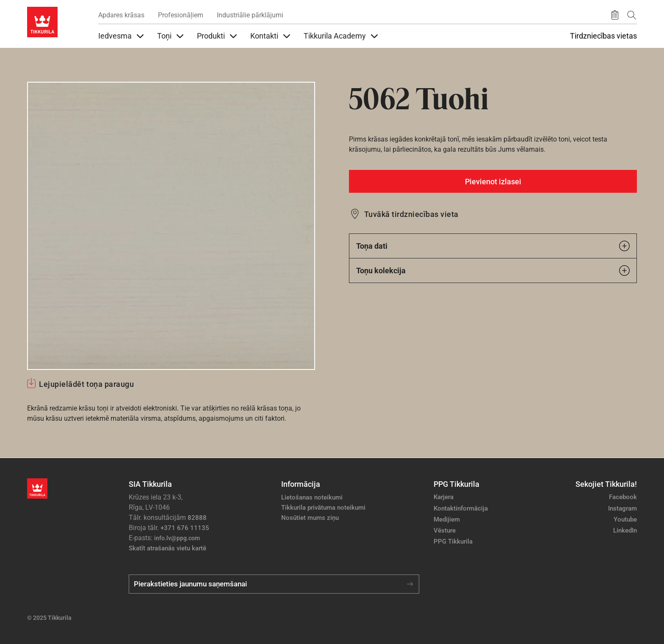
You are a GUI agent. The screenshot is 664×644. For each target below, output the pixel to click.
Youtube (625, 519)
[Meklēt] (632, 15)
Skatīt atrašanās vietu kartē (167, 548)
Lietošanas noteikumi (312, 497)
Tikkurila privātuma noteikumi (323, 508)
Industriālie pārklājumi (250, 15)
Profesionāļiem (181, 15)
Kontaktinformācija (461, 508)
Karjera (444, 497)
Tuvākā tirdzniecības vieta (411, 214)
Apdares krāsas (121, 15)
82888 (197, 518)
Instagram (622, 508)
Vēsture (445, 530)
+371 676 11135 (185, 528)
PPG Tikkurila (453, 541)
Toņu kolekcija (493, 271)
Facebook (623, 497)
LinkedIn (625, 530)
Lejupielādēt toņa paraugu (87, 384)
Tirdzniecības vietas (603, 36)
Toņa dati (493, 246)
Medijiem (447, 519)
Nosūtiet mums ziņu (310, 518)
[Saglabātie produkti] (615, 15)
